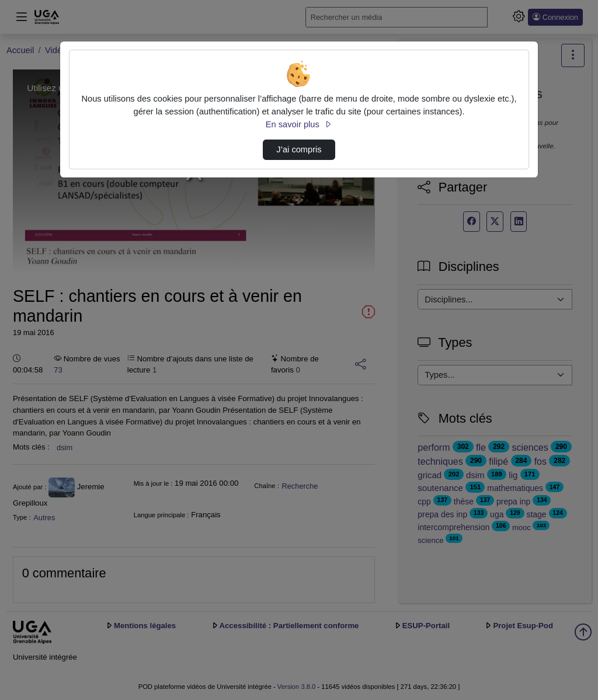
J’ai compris (299, 149)
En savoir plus (299, 124)
